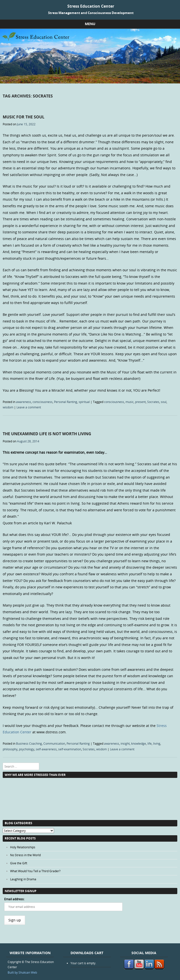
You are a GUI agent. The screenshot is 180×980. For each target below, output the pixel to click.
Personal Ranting (66, 402)
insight (125, 743)
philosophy (10, 749)
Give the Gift (19, 863)
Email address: (14, 899)
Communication (54, 743)
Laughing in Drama (23, 879)
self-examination (70, 749)
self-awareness (46, 749)
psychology (27, 749)
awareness (24, 402)
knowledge (139, 743)
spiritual (84, 402)
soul (164, 402)
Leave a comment (29, 407)
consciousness (43, 402)
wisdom (8, 407)
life (150, 743)
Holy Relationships (23, 847)
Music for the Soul (24, 117)
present (140, 402)
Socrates (153, 402)
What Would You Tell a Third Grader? (35, 871)
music (130, 402)
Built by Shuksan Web (22, 972)
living (157, 743)
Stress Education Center (91, 6)
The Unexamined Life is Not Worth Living (47, 434)
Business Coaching (29, 743)
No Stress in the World (25, 855)
